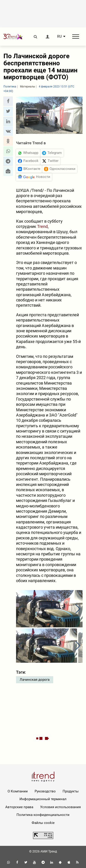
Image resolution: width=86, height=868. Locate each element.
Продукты (71, 791)
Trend (42, 226)
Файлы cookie (43, 823)
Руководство (45, 791)
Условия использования (60, 807)
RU (59, 37)
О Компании (18, 791)
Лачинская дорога (35, 680)
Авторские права (19, 807)
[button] (8, 101)
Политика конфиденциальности (43, 815)
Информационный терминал (43, 799)
